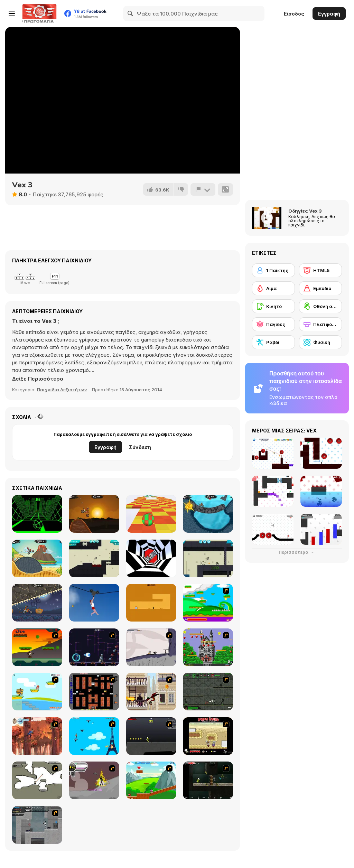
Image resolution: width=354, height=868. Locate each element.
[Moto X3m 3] (37, 558)
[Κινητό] (273, 306)
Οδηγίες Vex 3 (305, 211)
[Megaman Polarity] (94, 647)
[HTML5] (320, 270)
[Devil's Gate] (151, 603)
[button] (38, 379)
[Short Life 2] (94, 603)
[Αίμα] (273, 288)
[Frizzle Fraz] (151, 780)
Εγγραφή (329, 14)
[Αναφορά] (203, 189)
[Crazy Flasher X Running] (151, 736)
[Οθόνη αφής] (320, 306)
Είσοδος (294, 14)
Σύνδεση (140, 447)
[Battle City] (94, 692)
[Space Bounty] (208, 692)
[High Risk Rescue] (151, 692)
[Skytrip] (151, 514)
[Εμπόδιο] (320, 288)
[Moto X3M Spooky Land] (37, 603)
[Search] (131, 13)
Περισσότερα (297, 552)
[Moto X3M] (94, 514)
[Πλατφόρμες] (320, 324)
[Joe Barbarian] (37, 647)
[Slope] (37, 514)
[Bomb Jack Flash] (208, 647)
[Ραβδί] (273, 342)
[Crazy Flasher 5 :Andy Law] (208, 780)
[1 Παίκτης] (273, 270)
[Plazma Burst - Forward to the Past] (37, 825)
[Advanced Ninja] (37, 780)
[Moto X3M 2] (208, 514)
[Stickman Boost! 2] (208, 558)
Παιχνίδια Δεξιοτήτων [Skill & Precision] (62, 390)
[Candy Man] (208, 603)
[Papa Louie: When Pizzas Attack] (208, 736)
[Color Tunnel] (151, 558)
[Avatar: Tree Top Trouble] (37, 736)
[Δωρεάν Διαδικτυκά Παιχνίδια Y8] (39, 13)
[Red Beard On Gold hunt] (37, 692)
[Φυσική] (320, 342)
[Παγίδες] (273, 324)
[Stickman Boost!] (94, 558)
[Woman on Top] (94, 736)
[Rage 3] (94, 780)
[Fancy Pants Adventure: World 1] (151, 647)
